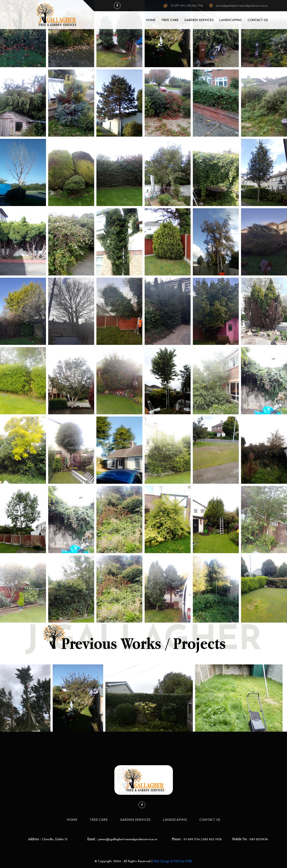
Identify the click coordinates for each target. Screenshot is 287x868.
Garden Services (199, 20)
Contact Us (258, 20)
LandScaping (231, 20)
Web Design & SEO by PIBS (173, 861)
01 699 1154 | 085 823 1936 (187, 6)
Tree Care (170, 20)
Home (151, 20)
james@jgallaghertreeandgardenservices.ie (242, 6)
